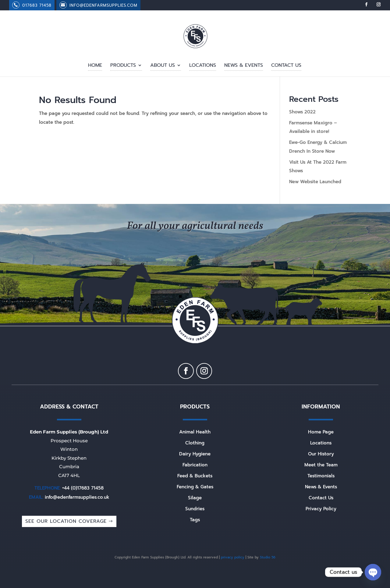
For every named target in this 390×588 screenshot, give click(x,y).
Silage (195, 498)
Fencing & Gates (195, 487)
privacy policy (233, 557)
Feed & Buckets (195, 476)
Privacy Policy (321, 509)
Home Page (321, 432)
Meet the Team (321, 465)
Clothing (195, 443)
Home (95, 66)
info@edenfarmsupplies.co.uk (77, 497)
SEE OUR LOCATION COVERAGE (66, 521)
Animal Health (195, 432)
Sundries (195, 509)
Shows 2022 (302, 112)
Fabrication (195, 465)
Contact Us (286, 66)
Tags (195, 520)
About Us (163, 66)
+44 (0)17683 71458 (83, 488)
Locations (203, 66)
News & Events (244, 66)
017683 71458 (37, 5)
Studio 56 (268, 557)
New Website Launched (315, 182)
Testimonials (321, 476)
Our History (321, 454)
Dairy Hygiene (195, 454)
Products (123, 66)
